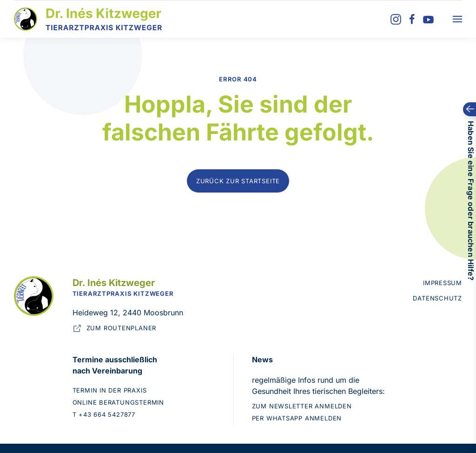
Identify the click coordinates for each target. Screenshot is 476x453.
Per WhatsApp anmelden (297, 418)
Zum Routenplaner (114, 328)
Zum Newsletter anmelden (302, 406)
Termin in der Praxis (110, 390)
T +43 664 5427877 (104, 414)
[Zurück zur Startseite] (88, 19)
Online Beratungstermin (118, 402)
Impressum (443, 283)
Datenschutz (437, 298)
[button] (457, 19)
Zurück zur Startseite (238, 181)
